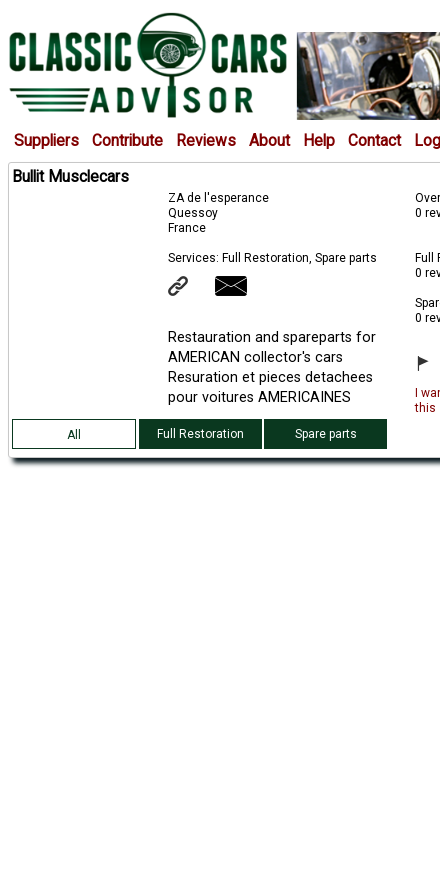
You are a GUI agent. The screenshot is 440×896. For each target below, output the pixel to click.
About (269, 141)
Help (319, 141)
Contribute (127, 141)
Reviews (206, 141)
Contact (374, 141)
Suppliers (46, 141)
